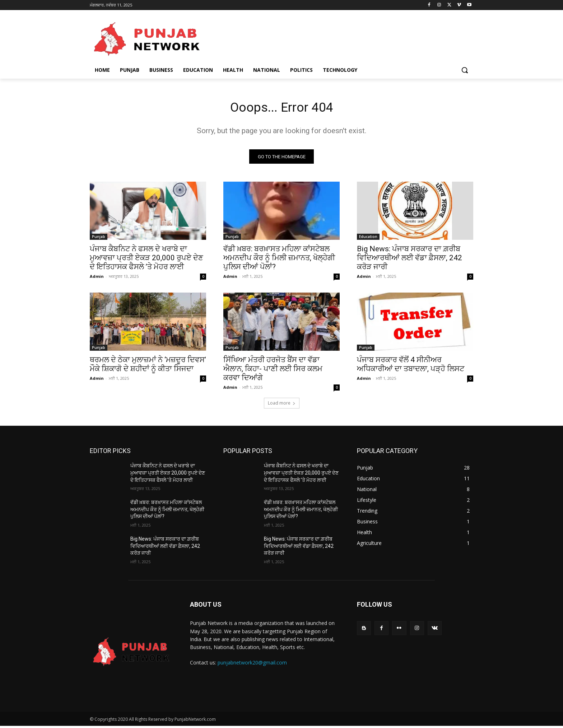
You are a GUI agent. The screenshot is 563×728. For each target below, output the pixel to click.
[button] (465, 70)
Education (368, 239)
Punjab (99, 239)
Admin (97, 279)
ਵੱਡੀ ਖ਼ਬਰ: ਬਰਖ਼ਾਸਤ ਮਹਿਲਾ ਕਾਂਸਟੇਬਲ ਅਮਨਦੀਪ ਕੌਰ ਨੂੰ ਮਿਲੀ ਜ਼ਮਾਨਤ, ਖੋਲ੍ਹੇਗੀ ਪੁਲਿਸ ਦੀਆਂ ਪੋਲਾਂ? (279, 260)
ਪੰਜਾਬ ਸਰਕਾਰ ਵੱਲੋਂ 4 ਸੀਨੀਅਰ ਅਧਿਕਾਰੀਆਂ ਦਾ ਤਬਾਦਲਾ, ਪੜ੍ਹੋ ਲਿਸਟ (411, 367)
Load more (282, 405)
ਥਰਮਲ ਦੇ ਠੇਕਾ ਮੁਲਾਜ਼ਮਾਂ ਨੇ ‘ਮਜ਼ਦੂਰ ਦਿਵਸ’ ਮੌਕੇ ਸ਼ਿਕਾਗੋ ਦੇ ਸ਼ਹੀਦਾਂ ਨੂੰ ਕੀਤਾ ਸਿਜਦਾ (148, 367)
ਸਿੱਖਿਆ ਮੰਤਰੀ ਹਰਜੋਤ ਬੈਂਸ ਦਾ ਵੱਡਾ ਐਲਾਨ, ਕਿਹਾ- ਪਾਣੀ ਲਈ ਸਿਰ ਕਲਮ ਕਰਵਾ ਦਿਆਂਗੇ (273, 371)
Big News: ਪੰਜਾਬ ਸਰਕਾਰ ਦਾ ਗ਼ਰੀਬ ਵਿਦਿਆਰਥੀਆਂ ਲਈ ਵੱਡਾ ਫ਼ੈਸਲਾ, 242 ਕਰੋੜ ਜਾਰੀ (410, 260)
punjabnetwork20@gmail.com (252, 665)
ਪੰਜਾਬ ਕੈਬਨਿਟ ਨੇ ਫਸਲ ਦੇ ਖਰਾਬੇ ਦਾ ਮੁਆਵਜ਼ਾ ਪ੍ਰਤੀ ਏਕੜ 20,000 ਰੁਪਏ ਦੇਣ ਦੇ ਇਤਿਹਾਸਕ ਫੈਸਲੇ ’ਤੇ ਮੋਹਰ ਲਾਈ (146, 260)
